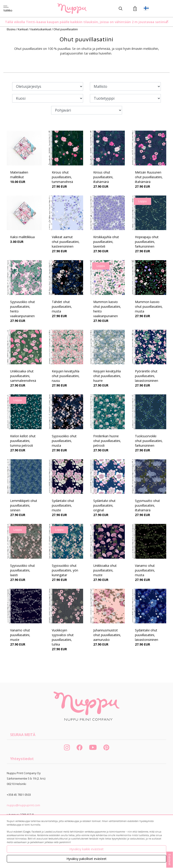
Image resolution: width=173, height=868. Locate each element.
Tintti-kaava (36, 22)
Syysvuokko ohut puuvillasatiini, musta (64, 441)
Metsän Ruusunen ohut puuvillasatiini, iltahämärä (149, 177)
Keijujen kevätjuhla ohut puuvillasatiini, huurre (107, 376)
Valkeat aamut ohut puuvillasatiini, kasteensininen (66, 242)
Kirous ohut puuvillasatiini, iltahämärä (103, 177)
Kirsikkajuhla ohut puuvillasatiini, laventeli (106, 242)
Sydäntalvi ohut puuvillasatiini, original (104, 505)
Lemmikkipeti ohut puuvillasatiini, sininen (24, 505)
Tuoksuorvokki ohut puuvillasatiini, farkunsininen (149, 441)
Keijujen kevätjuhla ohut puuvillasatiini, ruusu (66, 376)
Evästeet (170, 860)
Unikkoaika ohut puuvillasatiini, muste (105, 570)
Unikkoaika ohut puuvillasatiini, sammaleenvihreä (23, 376)
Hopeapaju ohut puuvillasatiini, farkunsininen (147, 242)
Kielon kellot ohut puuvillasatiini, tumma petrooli (23, 441)
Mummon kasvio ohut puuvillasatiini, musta (149, 307)
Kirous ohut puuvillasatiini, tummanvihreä (62, 177)
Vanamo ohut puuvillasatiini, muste (20, 635)
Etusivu (11, 29)
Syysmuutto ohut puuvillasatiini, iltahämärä (147, 505)
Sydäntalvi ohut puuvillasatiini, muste (63, 505)
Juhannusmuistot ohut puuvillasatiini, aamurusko (107, 635)
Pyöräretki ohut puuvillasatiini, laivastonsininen (147, 376)
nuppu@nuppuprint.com (23, 805)
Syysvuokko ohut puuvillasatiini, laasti (23, 570)
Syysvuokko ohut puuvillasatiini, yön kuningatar (65, 570)
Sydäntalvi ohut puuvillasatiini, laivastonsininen (147, 635)
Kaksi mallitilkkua (22, 237)
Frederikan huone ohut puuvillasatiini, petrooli (107, 441)
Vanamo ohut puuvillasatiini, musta (145, 570)
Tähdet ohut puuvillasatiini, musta (62, 307)
